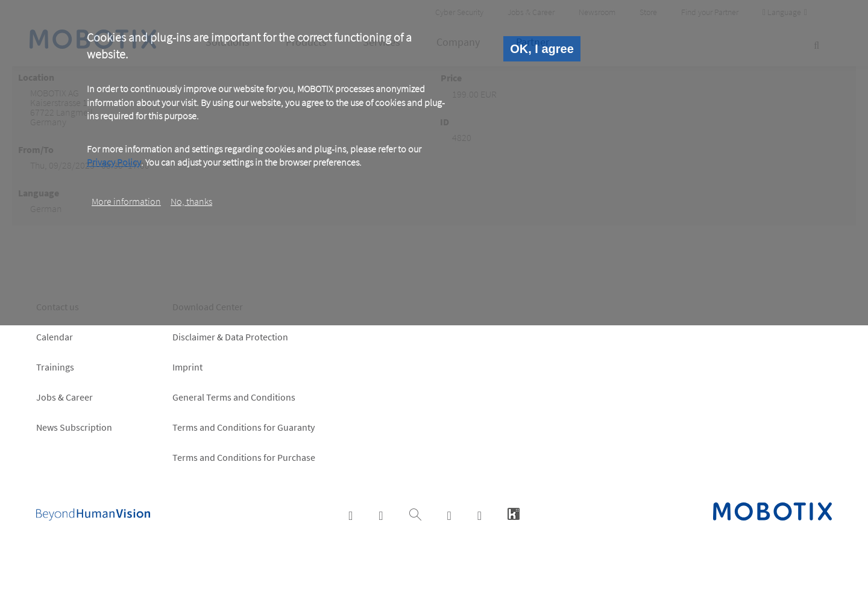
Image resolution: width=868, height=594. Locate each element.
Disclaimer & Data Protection (230, 337)
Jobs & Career (64, 397)
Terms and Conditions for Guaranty (244, 427)
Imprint (187, 367)
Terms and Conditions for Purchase (244, 457)
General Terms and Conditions (234, 397)
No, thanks (191, 201)
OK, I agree (542, 49)
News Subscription (74, 427)
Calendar (55, 337)
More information (126, 201)
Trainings (55, 367)
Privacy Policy (114, 162)
